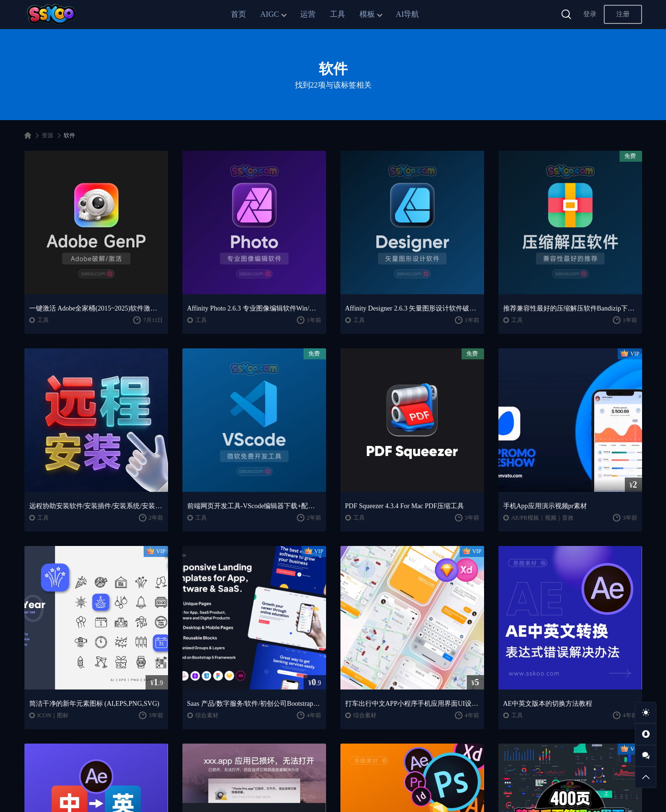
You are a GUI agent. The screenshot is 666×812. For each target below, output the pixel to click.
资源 (47, 135)
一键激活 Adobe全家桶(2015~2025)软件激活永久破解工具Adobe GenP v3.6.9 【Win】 (96, 308)
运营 (308, 14)
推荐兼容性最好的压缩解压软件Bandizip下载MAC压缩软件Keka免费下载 (570, 308)
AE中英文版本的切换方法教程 (548, 704)
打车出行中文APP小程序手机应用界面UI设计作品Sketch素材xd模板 (412, 704)
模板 (367, 14)
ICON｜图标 (53, 715)
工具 (338, 14)
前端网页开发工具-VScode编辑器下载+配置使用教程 (254, 506)
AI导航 (408, 14)
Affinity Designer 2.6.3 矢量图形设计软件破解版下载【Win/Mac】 (412, 308)
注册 (623, 14)
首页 (238, 14)
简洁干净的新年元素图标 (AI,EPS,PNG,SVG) (94, 704)
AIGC (270, 14)
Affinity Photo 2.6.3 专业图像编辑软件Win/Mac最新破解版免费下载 (254, 308)
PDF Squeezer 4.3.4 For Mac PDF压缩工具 (405, 506)
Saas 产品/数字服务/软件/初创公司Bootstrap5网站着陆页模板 (254, 704)
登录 (590, 14)
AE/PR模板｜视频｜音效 (542, 518)
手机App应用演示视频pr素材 (545, 506)
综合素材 (207, 715)
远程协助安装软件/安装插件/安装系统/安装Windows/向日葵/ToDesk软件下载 (96, 506)
